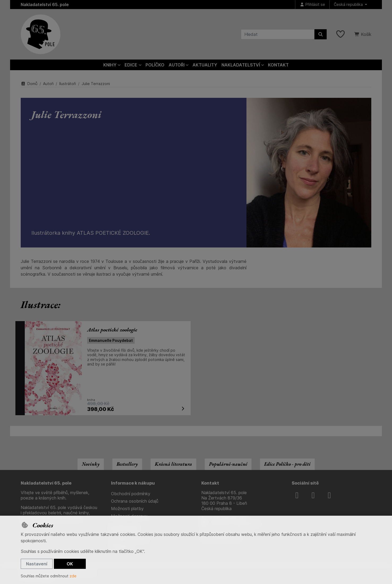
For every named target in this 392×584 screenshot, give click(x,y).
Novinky (91, 464)
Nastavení (37, 564)
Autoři (48, 84)
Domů (29, 84)
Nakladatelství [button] (241, 65)
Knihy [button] (110, 65)
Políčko (155, 65)
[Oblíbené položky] (340, 34)
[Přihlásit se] (312, 5)
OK (70, 564)
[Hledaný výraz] (278, 34)
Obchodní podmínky (131, 494)
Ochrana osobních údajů (135, 501)
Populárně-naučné (228, 464)
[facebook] (297, 495)
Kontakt (278, 65)
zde (73, 576)
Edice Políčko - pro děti (287, 464)
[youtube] (329, 495)
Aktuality (205, 65)
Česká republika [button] (349, 4)
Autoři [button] (177, 65)
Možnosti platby (127, 509)
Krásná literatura (173, 464)
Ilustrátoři (68, 84)
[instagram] (313, 495)
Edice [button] (131, 65)
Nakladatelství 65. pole (45, 5)
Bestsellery (127, 464)
